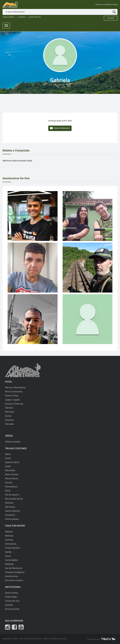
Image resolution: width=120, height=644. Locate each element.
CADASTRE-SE (35, 17)
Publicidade (11, 597)
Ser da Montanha (14, 568)
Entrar (111, 18)
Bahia (8, 454)
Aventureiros (12, 576)
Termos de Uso (12, 601)
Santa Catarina (13, 511)
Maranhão (10, 470)
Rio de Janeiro (12, 495)
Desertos (9, 420)
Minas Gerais (12, 478)
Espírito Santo (12, 462)
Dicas (8, 556)
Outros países (12, 519)
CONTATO (22, 17)
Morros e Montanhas (15, 387)
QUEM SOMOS (8, 17)
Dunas (8, 416)
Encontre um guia (14, 580)
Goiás (8, 466)
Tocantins (10, 515)
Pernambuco (11, 487)
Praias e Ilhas (12, 396)
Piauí (8, 491)
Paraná (9, 483)
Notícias (9, 536)
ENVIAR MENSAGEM (60, 128)
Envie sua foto (12, 609)
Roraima (9, 503)
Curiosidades (11, 560)
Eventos (9, 540)
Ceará (8, 458)
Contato (9, 605)
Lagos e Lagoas (12, 400)
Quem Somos (12, 593)
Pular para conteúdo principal (106, 4)
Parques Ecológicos (15, 572)
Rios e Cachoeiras (14, 392)
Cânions (9, 408)
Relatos (9, 532)
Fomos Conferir (13, 548)
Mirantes (10, 412)
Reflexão (9, 564)
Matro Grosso (12, 474)
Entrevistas (11, 544)
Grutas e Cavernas (14, 404)
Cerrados (9, 424)
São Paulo (10, 507)
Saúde (8, 552)
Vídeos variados (13, 442)
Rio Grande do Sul (14, 499)
